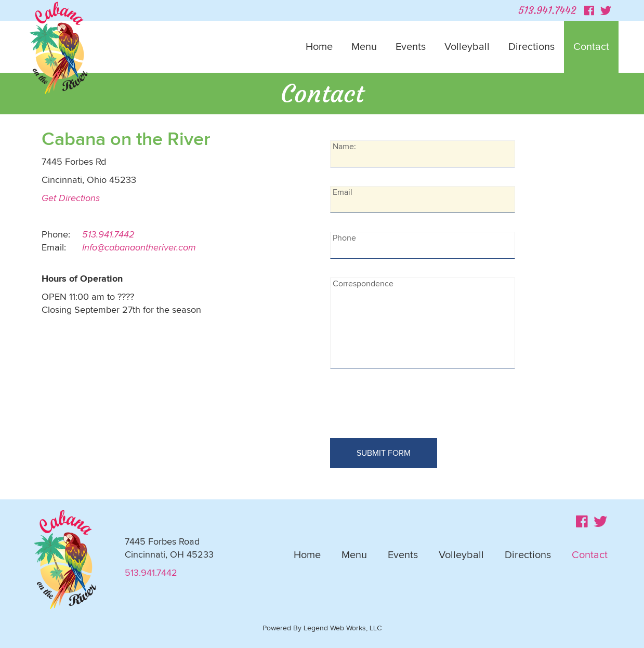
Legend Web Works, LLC (343, 628)
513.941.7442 (547, 10)
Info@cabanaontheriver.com (139, 248)
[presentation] (409, 407)
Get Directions (71, 199)
